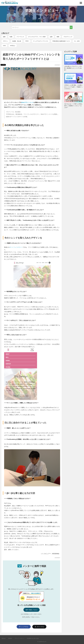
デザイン (5, 41)
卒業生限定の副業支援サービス (61, 41)
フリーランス (20, 37)
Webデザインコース (27, 102)
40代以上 (13, 46)
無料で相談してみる (32, 610)
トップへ (42, 19)
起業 (51, 37)
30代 (4, 46)
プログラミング (68, 37)
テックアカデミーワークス (41, 41)
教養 (58, 37)
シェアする (24, 627)
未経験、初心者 (17, 41)
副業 (4, 37)
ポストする (39, 627)
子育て (27, 41)
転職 (11, 37)
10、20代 (77, 41)
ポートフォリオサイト (16, 247)
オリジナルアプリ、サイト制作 (37, 37)
